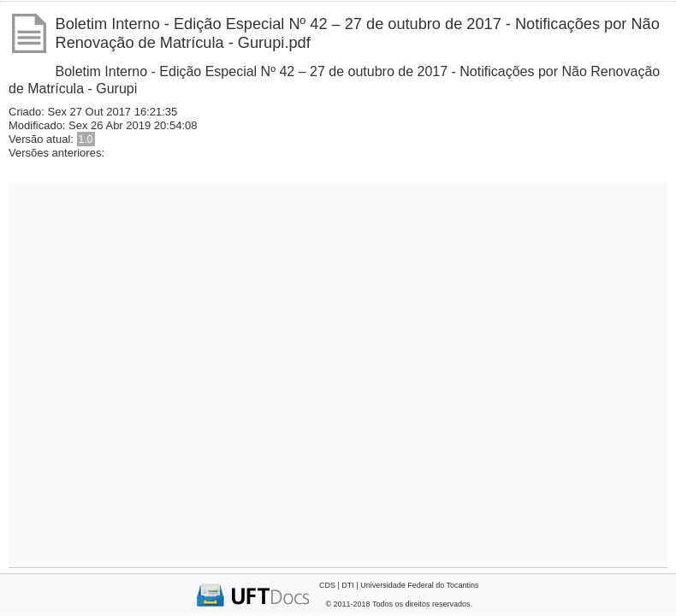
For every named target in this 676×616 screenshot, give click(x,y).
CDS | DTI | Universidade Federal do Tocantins (399, 585)
